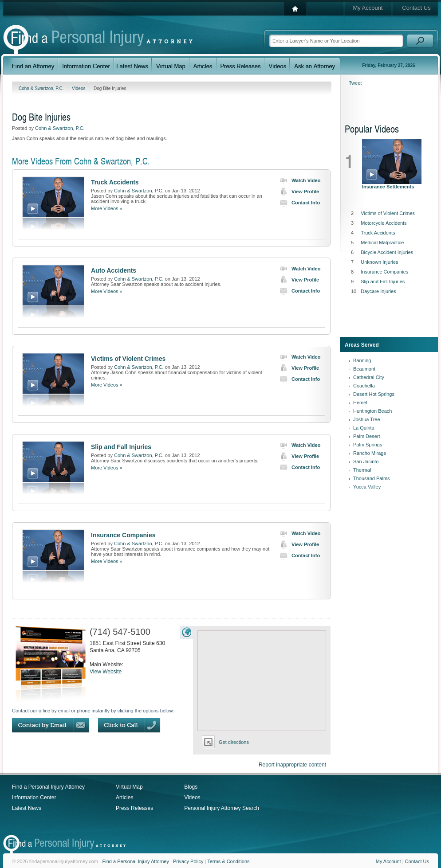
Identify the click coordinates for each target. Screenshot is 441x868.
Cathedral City (369, 377)
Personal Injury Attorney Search (222, 808)
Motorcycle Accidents (384, 223)
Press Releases (134, 808)
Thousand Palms (372, 478)
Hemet (360, 403)
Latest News (27, 808)
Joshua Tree (367, 419)
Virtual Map (129, 787)
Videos (79, 88)
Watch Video (298, 180)
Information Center (34, 798)
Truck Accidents (115, 182)
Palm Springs (368, 445)
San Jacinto (366, 461)
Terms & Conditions (228, 861)
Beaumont (364, 369)
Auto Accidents (114, 270)
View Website (106, 672)
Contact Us (416, 8)
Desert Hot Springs (374, 394)
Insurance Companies (123, 535)
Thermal (362, 470)
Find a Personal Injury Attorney (48, 787)
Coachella (364, 386)
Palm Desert (367, 436)
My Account (368, 8)
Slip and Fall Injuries (121, 447)
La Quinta (364, 428)
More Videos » (107, 208)
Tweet (355, 83)
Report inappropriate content (292, 765)
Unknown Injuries (379, 262)
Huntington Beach (372, 411)
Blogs (191, 787)
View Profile (297, 192)
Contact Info (298, 203)
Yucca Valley (367, 487)
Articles (124, 798)
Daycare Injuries (378, 291)
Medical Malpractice (382, 242)
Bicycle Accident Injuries (387, 252)
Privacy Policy (188, 861)
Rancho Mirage (370, 453)
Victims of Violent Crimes (128, 359)
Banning (362, 360)
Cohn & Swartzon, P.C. (42, 88)
